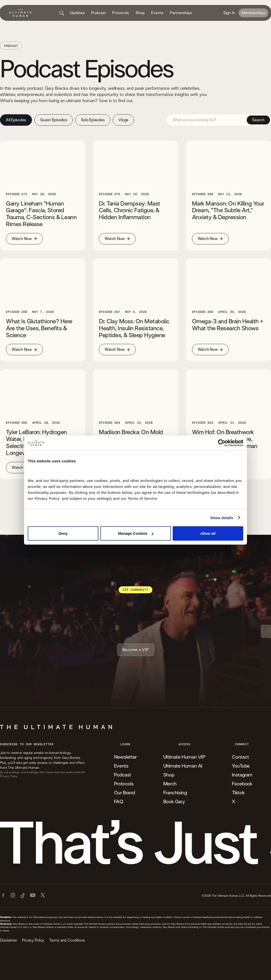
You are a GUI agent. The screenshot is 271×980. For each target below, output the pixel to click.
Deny (63, 533)
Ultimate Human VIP (184, 757)
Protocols (124, 784)
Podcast (122, 775)
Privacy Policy (33, 940)
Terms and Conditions (67, 940)
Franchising (175, 793)
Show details (222, 518)
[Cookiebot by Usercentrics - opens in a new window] (222, 443)
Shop (169, 775)
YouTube (241, 766)
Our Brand (124, 793)
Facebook (242, 784)
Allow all (208, 533)
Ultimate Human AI (183, 766)
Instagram (242, 775)
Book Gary (174, 802)
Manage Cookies (136, 533)
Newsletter (125, 757)
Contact (240, 757)
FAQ (119, 802)
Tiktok (238, 793)
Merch (170, 784)
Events (121, 766)
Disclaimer (9, 940)
